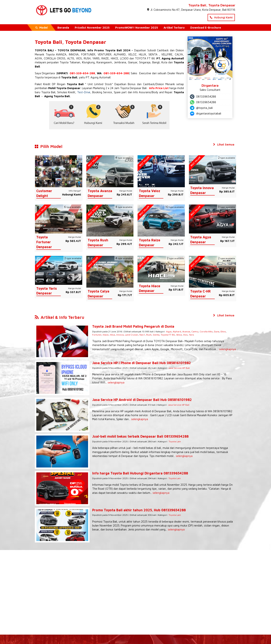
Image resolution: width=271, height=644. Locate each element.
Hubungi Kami (221, 17)
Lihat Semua (224, 144)
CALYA (179, 54)
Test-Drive (84, 92)
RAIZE (105, 58)
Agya (163, 331)
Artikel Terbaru (174, 28)
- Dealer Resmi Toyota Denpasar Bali (136, 632)
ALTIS (71, 58)
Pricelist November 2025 (92, 28)
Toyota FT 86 (152, 335)
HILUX (142, 54)
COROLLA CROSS (55, 58)
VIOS (79, 58)
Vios (169, 335)
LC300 (124, 58)
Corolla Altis (201, 331)
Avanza (181, 331)
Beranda (63, 28)
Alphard (171, 331)
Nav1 (126, 335)
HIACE (115, 58)
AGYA (38, 58)
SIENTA (153, 54)
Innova (104, 335)
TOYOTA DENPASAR (71, 50)
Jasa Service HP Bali (173, 364)
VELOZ (132, 54)
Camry (189, 331)
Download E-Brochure (206, 28)
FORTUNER (88, 54)
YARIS (96, 58)
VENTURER (105, 54)
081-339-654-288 (82, 73)
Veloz (163, 335)
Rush (133, 335)
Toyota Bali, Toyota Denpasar (212, 5)
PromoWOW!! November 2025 (137, 28)
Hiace (89, 335)
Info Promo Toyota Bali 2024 (109, 50)
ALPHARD (120, 54)
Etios (218, 331)
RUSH (87, 58)
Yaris (175, 335)
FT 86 (151, 58)
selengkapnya (189, 349)
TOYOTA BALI (44, 50)
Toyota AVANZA (56, 54)
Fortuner (226, 331)
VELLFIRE (167, 54)
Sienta (140, 335)
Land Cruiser (115, 335)
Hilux (96, 335)
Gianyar (133, 62)
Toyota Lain (169, 431)
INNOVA (74, 54)
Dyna (211, 331)
